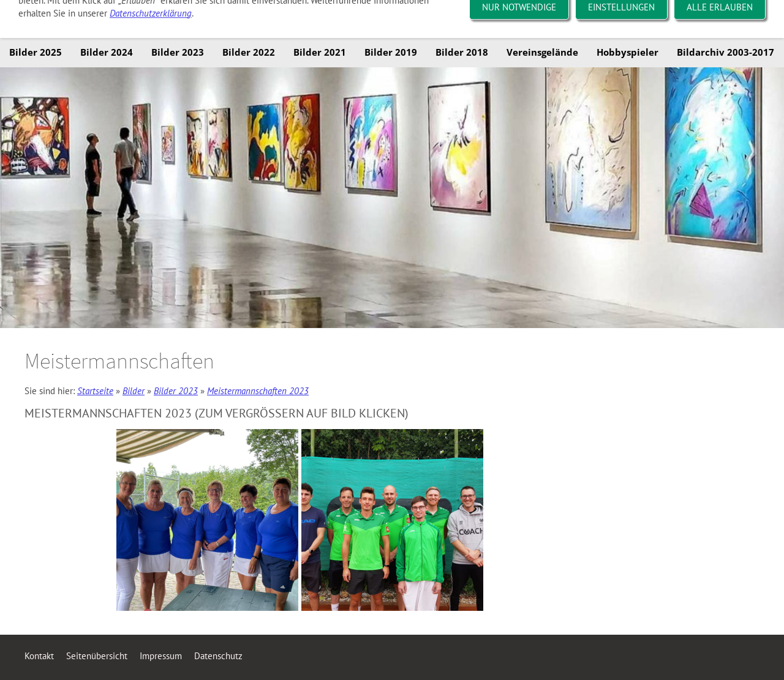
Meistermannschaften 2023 (258, 391)
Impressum (161, 656)
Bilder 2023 (176, 391)
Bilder (134, 391)
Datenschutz (218, 656)
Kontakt (39, 656)
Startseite (95, 391)
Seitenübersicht (97, 656)
